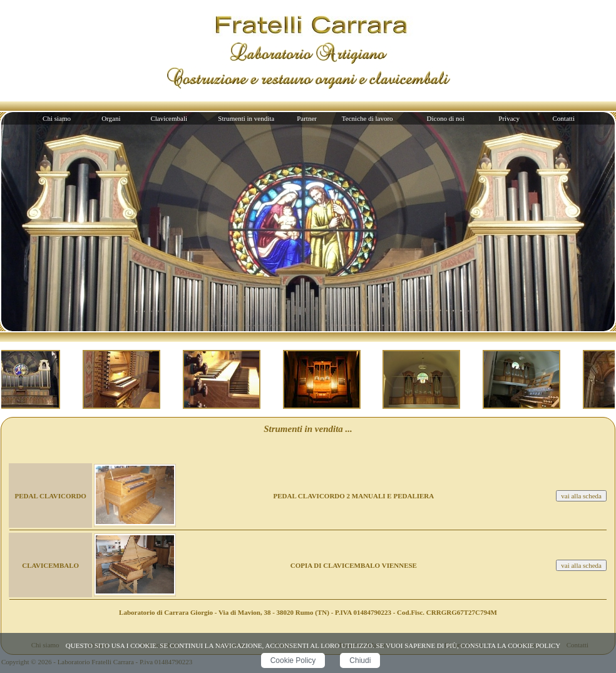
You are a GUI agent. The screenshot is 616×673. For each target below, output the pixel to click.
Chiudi (360, 660)
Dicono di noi (446, 118)
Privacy (509, 118)
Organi (111, 118)
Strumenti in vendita (246, 118)
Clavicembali (169, 118)
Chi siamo (57, 118)
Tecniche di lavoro (367, 118)
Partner (307, 118)
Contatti (564, 118)
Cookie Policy (293, 660)
